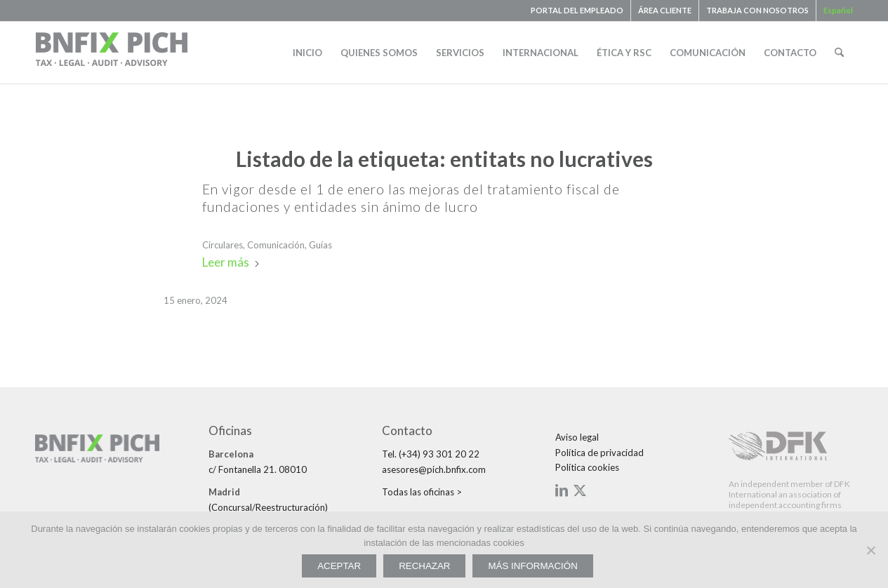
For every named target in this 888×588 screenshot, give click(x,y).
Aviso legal (577, 437)
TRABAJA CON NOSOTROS (757, 10)
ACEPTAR (339, 566)
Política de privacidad (599, 453)
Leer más (231, 262)
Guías (320, 245)
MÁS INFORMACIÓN (532, 566)
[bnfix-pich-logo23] (112, 53)
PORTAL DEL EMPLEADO (577, 10)
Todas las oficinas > (422, 492)
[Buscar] (839, 53)
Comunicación (276, 245)
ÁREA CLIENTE (665, 10)
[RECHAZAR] (870, 550)
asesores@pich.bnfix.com (434, 469)
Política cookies (587, 467)
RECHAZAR (424, 566)
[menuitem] (577, 11)
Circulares (223, 245)
